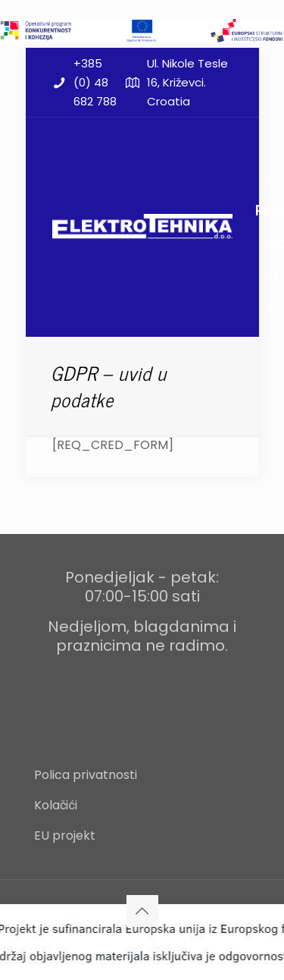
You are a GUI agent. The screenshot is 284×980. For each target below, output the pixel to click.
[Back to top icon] (142, 911)
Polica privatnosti (86, 775)
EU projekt (65, 836)
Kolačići (56, 805)
